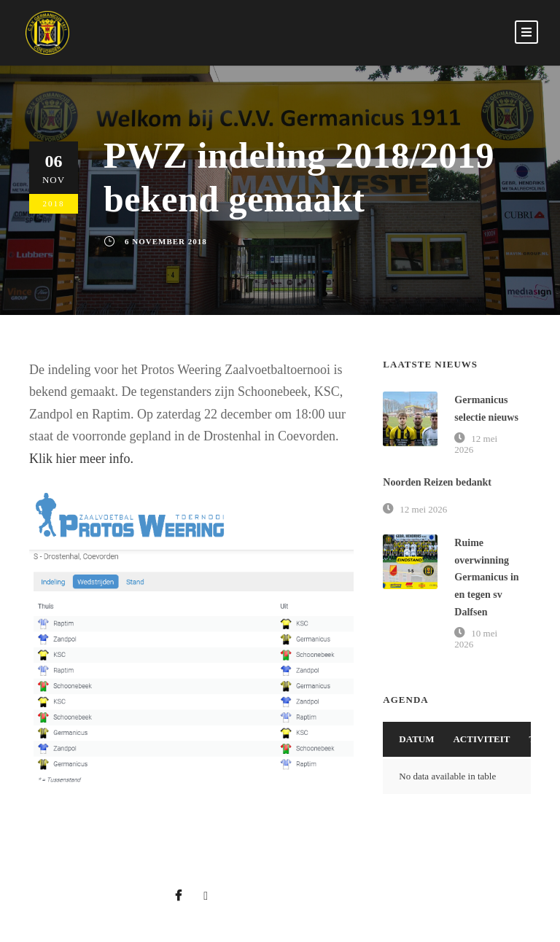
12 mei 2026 (423, 509)
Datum (416, 739)
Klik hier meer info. (81, 459)
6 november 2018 (166, 241)
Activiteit (481, 739)
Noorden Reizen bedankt (437, 482)
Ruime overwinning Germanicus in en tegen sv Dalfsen (486, 577)
